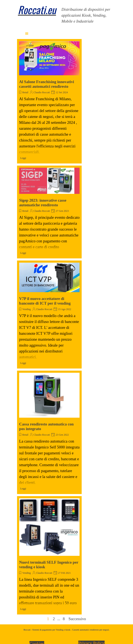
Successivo (77, 619)
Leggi (23, 158)
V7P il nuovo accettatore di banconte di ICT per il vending (45, 301)
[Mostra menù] (27, 34)
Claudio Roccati (42, 92)
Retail (25, 92)
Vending (27, 309)
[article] (49, 101)
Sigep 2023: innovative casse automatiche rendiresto (43, 203)
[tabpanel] (38, 13)
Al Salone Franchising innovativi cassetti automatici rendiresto (47, 84)
